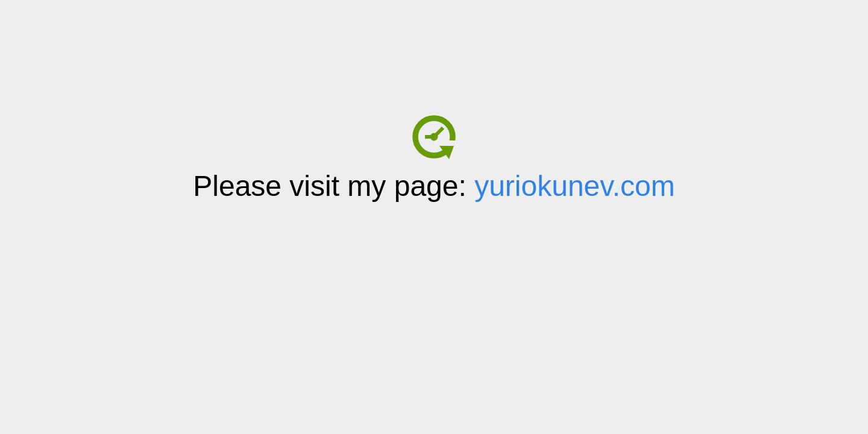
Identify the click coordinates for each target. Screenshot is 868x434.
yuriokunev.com (575, 186)
